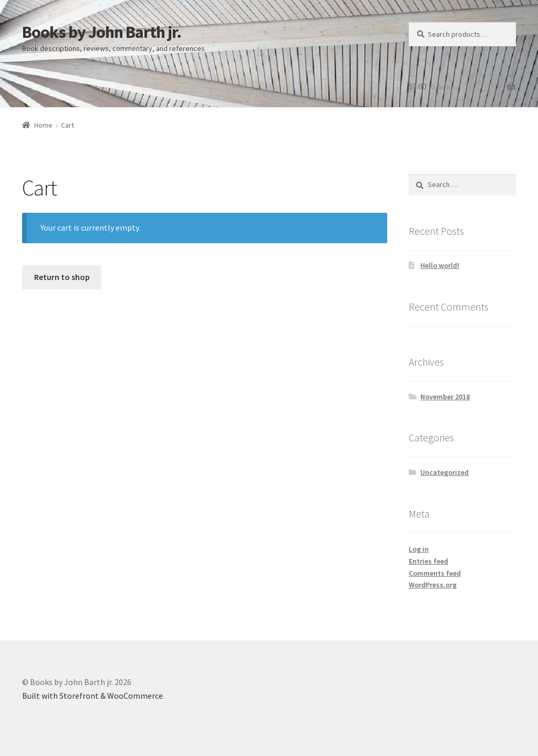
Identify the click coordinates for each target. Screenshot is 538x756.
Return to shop (62, 277)
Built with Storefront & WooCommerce (92, 696)
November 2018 (445, 397)
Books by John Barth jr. (102, 32)
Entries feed (428, 561)
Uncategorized (444, 472)
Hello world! (440, 265)
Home (43, 125)
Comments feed (435, 573)
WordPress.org (433, 585)
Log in (419, 549)
